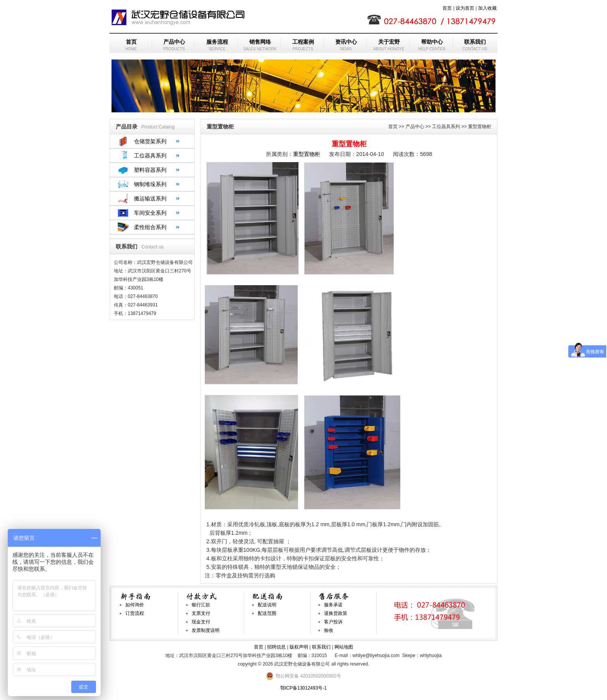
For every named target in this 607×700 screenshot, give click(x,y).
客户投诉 (333, 622)
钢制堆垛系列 (150, 184)
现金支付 (201, 622)
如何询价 (135, 605)
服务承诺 (333, 605)
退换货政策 (336, 613)
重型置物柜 (307, 154)
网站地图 (344, 647)
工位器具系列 (150, 156)
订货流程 (135, 613)
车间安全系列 (150, 213)
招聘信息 (276, 647)
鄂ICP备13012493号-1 (303, 688)
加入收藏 (487, 8)
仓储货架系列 (150, 141)
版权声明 (299, 647)
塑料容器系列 (150, 170)
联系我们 (321, 647)
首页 (447, 8)
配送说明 (267, 605)
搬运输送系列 (150, 199)
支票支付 (201, 613)
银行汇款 (201, 605)
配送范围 (267, 613)
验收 (329, 630)
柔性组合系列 (150, 227)
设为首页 (465, 8)
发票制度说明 (206, 630)
